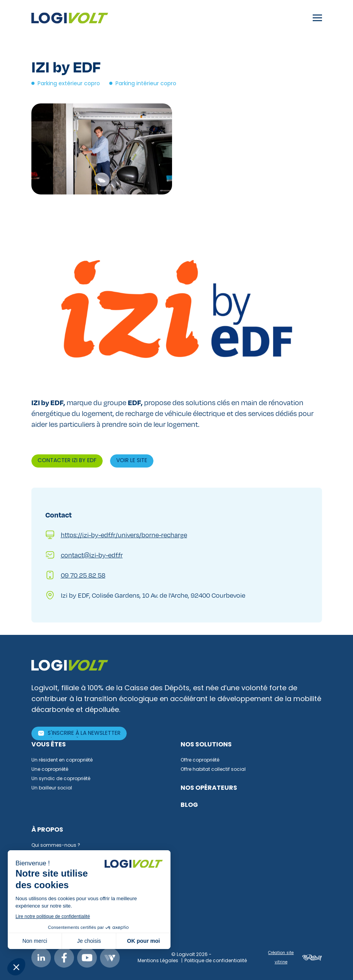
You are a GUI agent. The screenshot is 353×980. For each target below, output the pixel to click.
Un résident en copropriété (62, 760)
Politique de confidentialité (216, 961)
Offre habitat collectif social (213, 770)
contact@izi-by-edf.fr (92, 555)
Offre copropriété (200, 760)
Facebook (64, 958)
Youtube (87, 958)
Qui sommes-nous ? (56, 846)
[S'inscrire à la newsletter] (79, 733)
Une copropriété (50, 770)
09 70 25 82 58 (83, 575)
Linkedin (41, 958)
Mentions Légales (158, 961)
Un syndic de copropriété (61, 779)
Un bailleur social (52, 788)
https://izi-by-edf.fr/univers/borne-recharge (124, 535)
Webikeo (110, 958)
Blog (189, 805)
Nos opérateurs (209, 788)
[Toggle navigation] (317, 18)
